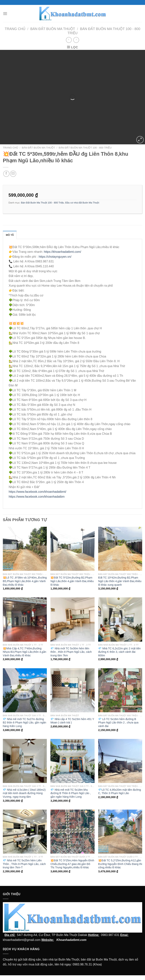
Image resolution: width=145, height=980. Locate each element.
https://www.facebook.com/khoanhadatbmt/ (37, 492)
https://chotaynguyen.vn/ (55, 257)
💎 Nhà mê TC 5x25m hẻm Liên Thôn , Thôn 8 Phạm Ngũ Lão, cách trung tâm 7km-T (24, 864)
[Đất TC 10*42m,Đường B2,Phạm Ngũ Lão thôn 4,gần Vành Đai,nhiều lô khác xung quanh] (120, 549)
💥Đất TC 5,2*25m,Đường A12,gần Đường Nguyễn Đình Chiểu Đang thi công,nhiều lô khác (120, 864)
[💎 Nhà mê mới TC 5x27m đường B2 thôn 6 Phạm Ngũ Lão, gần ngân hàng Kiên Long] (25, 690)
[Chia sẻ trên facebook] (6, 174)
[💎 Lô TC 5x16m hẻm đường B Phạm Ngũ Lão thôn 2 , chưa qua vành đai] (120, 690)
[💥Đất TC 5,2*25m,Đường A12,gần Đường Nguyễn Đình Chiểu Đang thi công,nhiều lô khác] (120, 832)
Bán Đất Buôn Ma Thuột (53, 29)
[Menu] (5, 14)
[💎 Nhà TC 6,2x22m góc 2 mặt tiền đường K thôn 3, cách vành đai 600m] (120, 619)
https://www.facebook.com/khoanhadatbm (37, 497)
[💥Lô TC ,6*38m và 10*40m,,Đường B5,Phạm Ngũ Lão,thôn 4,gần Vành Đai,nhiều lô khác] (25, 549)
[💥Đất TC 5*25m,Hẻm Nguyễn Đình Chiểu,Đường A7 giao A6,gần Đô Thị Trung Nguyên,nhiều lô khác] (72, 832)
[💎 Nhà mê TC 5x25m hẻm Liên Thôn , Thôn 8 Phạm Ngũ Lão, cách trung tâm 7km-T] (25, 832)
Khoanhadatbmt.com (71, 940)
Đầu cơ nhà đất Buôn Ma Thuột (82, 203)
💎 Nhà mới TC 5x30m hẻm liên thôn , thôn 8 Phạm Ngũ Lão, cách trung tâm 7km (71, 652)
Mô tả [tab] (10, 235)
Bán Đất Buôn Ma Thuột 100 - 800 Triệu (85, 148)
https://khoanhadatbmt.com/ (62, 252)
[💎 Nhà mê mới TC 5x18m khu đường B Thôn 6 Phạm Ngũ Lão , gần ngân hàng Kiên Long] (72, 761)
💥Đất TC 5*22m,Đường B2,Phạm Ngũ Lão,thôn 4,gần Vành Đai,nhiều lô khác (72, 581)
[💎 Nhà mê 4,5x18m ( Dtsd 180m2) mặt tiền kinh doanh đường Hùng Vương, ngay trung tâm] (25, 761)
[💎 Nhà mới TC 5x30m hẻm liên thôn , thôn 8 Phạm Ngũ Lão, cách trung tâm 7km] (72, 619)
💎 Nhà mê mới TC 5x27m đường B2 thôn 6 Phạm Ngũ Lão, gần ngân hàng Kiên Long (25, 723)
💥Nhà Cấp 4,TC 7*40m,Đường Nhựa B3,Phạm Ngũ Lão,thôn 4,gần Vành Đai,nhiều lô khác (25, 652)
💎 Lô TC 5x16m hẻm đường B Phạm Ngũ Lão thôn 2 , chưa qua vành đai (118, 723)
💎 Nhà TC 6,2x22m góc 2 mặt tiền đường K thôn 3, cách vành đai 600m (119, 652)
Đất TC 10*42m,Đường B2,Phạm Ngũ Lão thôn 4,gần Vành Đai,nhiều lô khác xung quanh (120, 581)
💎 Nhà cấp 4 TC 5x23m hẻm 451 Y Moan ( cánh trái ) (72, 721)
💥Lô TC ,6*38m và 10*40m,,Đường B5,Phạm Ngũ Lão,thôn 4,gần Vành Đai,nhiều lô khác (25, 581)
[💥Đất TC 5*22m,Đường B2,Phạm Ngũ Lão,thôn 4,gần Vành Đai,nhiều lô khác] (72, 549)
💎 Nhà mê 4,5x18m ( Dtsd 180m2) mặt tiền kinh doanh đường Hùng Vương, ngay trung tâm (24, 793)
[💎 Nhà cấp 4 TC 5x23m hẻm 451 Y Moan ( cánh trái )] (72, 690)
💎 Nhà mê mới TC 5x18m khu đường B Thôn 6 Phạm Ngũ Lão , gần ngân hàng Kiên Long (71, 793)
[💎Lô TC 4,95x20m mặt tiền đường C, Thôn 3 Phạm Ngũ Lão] (120, 761)
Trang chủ (15, 29)
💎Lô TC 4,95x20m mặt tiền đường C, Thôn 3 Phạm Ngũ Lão (120, 792)
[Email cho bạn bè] (13, 174)
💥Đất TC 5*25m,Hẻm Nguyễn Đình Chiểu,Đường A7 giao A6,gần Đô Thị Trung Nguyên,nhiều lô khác (72, 864)
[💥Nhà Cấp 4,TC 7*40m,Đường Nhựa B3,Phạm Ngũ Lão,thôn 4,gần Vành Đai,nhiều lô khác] (25, 619)
